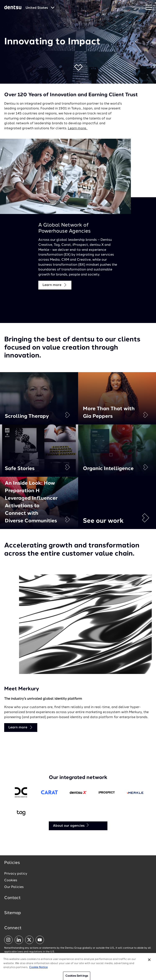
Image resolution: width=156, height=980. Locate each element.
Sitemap (13, 913)
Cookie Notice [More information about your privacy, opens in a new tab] (38, 977)
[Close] (149, 969)
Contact (12, 898)
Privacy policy (16, 874)
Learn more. (78, 128)
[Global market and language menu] (40, 8)
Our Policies (14, 887)
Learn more (55, 285)
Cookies (11, 880)
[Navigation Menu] (149, 7)
